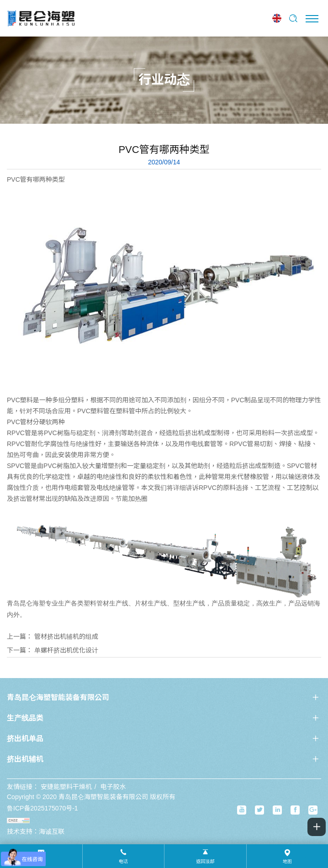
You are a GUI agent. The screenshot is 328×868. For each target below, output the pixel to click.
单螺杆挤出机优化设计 (66, 650)
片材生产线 (151, 603)
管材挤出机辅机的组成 (66, 637)
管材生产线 (112, 603)
